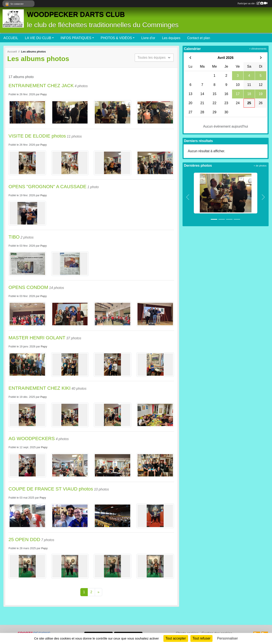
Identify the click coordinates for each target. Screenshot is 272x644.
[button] (188, 197)
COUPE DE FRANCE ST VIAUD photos (51, 489)
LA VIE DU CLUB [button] (38, 38)
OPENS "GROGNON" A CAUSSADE (47, 187)
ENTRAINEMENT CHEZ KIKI (40, 388)
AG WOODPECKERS (32, 439)
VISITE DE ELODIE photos (37, 136)
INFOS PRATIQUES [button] (76, 38)
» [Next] (98, 592)
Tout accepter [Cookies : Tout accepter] (176, 638)
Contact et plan (199, 38)
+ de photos (260, 166)
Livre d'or (148, 38)
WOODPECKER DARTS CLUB (76, 14)
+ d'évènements (258, 49)
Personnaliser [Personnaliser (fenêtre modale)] (228, 638)
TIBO (14, 237)
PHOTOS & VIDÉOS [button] (116, 38)
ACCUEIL (11, 38)
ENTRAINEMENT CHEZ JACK (41, 86)
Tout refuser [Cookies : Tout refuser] (201, 638)
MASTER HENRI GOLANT (37, 338)
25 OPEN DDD (24, 540)
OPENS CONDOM (28, 287)
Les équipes (171, 38)
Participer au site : (252, 3)
